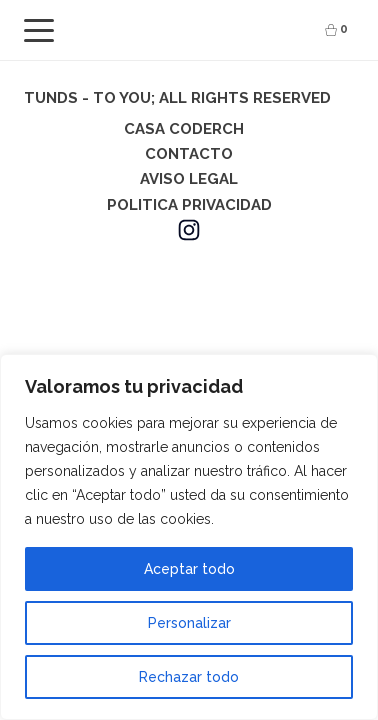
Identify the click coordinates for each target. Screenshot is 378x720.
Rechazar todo (189, 677)
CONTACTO (189, 154)
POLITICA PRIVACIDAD (189, 205)
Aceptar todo (189, 569)
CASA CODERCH (184, 129)
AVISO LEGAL (189, 179)
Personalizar (189, 623)
